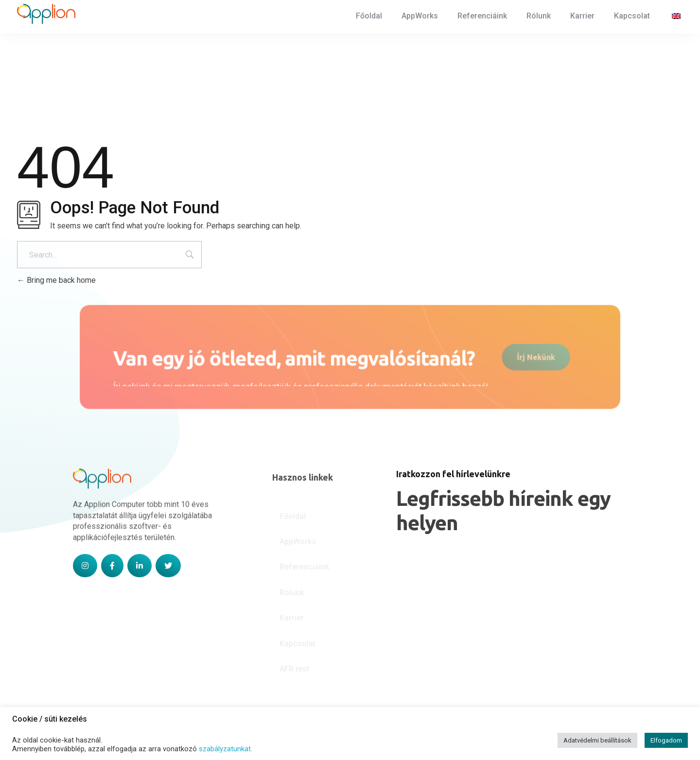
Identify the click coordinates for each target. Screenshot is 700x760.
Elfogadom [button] (666, 740)
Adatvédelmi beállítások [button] (597, 740)
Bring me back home (56, 280)
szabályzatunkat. (226, 749)
